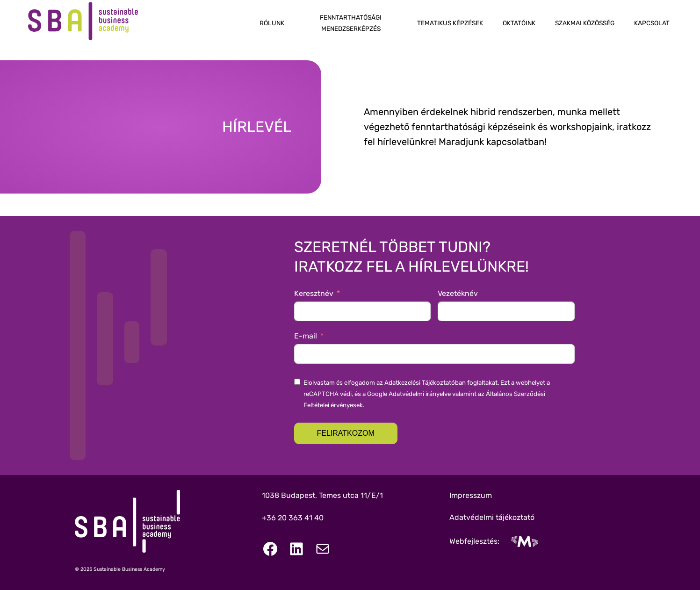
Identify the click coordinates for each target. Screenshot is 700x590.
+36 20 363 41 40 (293, 518)
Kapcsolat (652, 23)
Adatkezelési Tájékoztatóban (425, 383)
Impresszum (471, 495)
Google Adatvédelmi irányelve (409, 394)
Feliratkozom (346, 433)
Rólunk (272, 23)
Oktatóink (519, 23)
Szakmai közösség (585, 23)
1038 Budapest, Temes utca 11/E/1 (322, 495)
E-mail (306, 336)
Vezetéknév (458, 293)
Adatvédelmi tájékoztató (492, 517)
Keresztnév (314, 293)
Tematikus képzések (450, 23)
